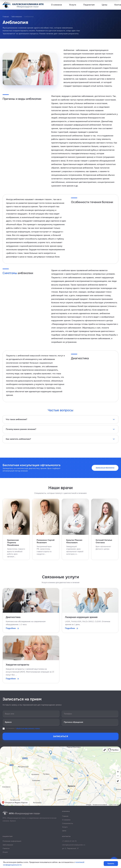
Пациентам (89, 5)
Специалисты (68, 824)
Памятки (6, 849)
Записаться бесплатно (105, 468)
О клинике (56, 5)
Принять (111, 864)
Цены (104, 5)
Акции (5, 852)
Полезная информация (12, 841)
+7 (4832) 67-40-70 (69, 841)
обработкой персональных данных (28, 729)
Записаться (61, 737)
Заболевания (17, 17)
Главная (6, 17)
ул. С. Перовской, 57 (70, 849)
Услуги (73, 5)
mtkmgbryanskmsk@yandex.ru (74, 845)
